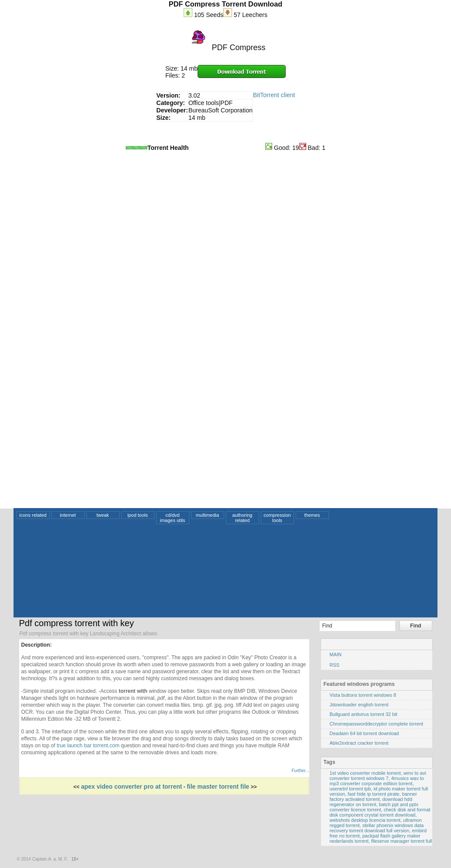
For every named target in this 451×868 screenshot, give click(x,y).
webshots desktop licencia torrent (365, 820)
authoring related (243, 518)
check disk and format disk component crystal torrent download (380, 812)
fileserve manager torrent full (401, 841)
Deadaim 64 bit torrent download (364, 733)
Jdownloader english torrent (359, 705)
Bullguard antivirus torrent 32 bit (364, 714)
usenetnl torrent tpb (350, 789)
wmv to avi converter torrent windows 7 (378, 776)
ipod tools (138, 515)
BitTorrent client (274, 95)
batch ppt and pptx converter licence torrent (374, 807)
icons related (33, 515)
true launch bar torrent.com (88, 746)
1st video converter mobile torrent (365, 773)
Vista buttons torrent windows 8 (363, 695)
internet (68, 515)
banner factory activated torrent (374, 797)
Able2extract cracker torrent (359, 743)
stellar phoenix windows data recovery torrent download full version (377, 828)
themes (312, 515)
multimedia (207, 515)
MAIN (336, 654)
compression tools (277, 518)
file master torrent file (218, 787)
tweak (103, 515)
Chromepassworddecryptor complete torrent (377, 724)
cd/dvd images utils (172, 518)
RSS (335, 665)
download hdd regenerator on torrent (371, 802)
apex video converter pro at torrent (132, 787)
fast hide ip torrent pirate (374, 794)
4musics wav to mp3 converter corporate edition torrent (377, 781)
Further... (300, 771)
